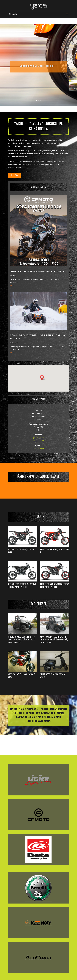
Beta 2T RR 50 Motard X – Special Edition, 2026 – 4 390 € (22, 586)
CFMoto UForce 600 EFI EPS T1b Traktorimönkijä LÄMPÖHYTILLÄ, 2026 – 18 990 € (54, 640)
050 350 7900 (38, 449)
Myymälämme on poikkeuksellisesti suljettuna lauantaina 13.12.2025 (38, 337)
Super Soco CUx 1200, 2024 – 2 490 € (53, 676)
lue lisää (13, 285)
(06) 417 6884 (38, 438)
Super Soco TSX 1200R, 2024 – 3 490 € (21, 676)
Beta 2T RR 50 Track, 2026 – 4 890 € (55, 551)
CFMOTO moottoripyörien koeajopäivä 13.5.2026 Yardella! (37, 271)
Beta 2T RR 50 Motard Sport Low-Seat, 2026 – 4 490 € (55, 586)
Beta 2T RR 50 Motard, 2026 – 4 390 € (21, 551)
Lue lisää (14, 175)
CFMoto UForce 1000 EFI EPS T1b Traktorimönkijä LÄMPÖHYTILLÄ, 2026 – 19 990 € (21, 640)
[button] (43, 377)
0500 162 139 (38, 441)
